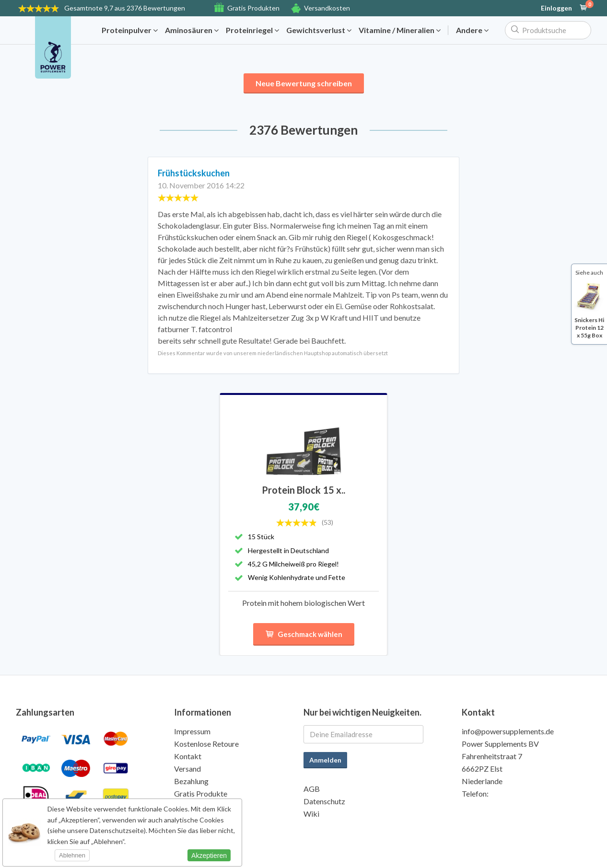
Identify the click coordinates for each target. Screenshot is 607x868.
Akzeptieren (209, 856)
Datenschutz (324, 801)
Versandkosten (327, 8)
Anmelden (325, 760)
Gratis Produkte (201, 793)
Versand (187, 769)
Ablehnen (72, 855)
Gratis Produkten (253, 8)
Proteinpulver (130, 30)
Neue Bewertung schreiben (304, 83)
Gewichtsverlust (319, 30)
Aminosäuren (192, 30)
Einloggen (556, 8)
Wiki (311, 814)
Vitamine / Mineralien (400, 30)
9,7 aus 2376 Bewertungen (125, 8)
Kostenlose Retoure (206, 744)
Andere (472, 30)
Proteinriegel (252, 30)
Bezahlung (191, 781)
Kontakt (188, 756)
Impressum (192, 731)
